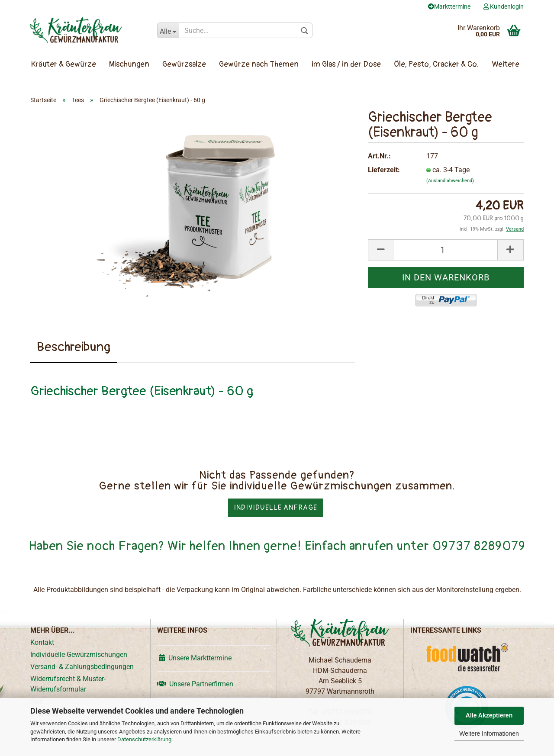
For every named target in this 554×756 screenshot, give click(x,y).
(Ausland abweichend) (450, 181)
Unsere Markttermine (194, 658)
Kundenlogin (504, 6)
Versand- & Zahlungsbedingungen (82, 667)
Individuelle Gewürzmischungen (79, 655)
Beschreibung (74, 347)
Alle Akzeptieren (489, 715)
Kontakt (42, 642)
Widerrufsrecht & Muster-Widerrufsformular (68, 684)
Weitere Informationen (489, 733)
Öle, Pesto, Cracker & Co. (436, 64)
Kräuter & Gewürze (64, 64)
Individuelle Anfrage (275, 508)
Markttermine (449, 6)
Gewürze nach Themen (259, 64)
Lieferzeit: (384, 170)
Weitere (506, 64)
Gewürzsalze (184, 64)
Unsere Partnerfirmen (195, 684)
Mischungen (129, 64)
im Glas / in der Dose (346, 64)
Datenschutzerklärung (144, 739)
